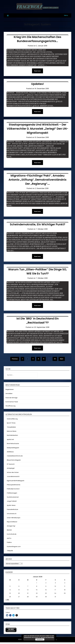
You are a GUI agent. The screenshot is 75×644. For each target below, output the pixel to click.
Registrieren (10, 389)
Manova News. (12, 431)
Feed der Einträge (11, 398)
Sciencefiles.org (12, 419)
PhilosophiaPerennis (14, 485)
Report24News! (12, 522)
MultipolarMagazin (13, 448)
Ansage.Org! (11, 526)
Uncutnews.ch (12, 514)
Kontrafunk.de (12, 534)
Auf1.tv (9, 538)
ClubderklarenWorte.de (15, 456)
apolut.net (10, 439)
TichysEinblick (11, 427)
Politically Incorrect (13, 489)
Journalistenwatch (13, 476)
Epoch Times (11, 423)
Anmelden (9, 393)
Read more (38, 71)
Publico (9, 542)
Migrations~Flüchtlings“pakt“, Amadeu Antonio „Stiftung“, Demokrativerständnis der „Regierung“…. (37, 180)
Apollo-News (11, 505)
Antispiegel (11, 468)
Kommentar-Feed (12, 402)
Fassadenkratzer (13, 509)
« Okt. (7, 600)
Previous (15, 359)
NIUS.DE (9, 530)
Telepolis (10, 551)
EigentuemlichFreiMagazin (16, 481)
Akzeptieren (40, 639)
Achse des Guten (13, 472)
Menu (66, 15)
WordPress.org (10, 406)
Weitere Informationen (47, 637)
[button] (7, 615)
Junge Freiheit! (12, 501)
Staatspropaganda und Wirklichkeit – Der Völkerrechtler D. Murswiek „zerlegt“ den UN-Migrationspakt (38, 129)
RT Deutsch (11, 464)
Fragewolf (29, 6)
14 (55, 359)
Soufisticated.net (13, 497)
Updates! (37, 84)
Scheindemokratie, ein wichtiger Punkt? (37, 224)
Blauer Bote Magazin (14, 460)
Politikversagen (12, 493)
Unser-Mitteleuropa (14, 518)
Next (62, 359)
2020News (10, 452)
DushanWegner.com (14, 546)
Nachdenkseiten (12, 435)
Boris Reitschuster (13, 443)
